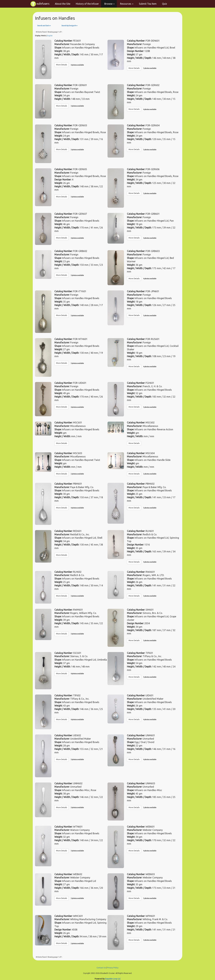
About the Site (63, 4)
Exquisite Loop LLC (113, 979)
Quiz (165, 4)
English (50, 36)
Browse (109, 4)
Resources (127, 4)
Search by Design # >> (70, 26)
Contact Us (101, 968)
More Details (62, 65)
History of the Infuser (87, 4)
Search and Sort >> (44, 26)
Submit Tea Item (148, 4)
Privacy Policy (113, 968)
